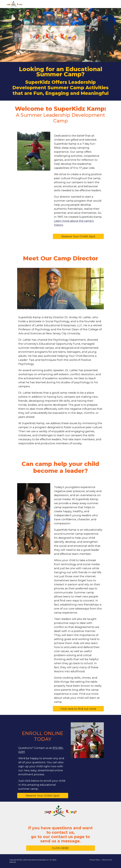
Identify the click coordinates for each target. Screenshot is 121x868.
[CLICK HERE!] (60, 848)
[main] (60, 81)
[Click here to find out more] (78, 709)
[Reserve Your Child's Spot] (78, 236)
